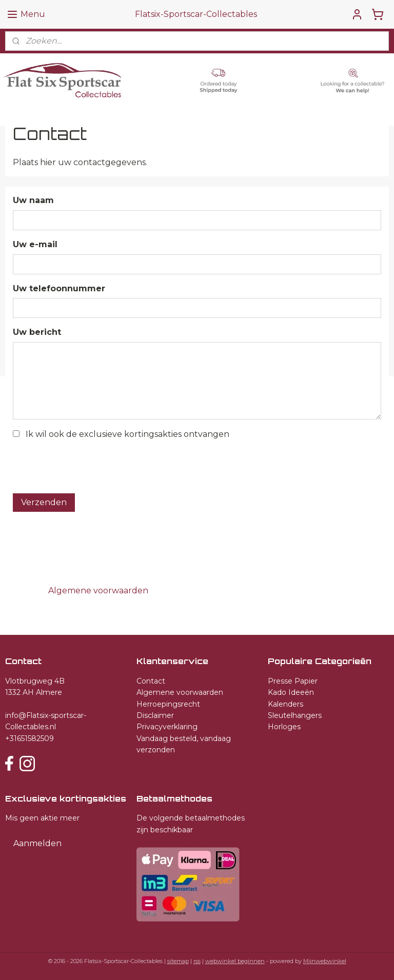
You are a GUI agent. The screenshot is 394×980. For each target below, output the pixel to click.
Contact (151, 681)
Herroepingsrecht (168, 704)
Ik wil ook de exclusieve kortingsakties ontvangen (127, 434)
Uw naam (33, 201)
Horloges (284, 727)
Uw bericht (37, 333)
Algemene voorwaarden (180, 692)
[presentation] (91, 465)
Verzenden (44, 502)
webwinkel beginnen (235, 961)
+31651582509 (29, 738)
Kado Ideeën (291, 692)
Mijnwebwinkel (325, 961)
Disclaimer (155, 715)
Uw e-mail (35, 244)
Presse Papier (293, 681)
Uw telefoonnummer (59, 288)
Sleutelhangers (295, 715)
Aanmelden (37, 843)
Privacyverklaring (167, 727)
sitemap (178, 961)
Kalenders (285, 704)
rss (197, 961)
